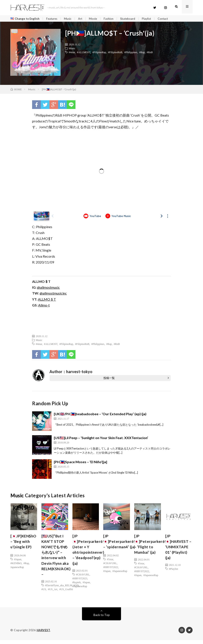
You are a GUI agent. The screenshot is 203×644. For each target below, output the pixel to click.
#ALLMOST (84, 53)
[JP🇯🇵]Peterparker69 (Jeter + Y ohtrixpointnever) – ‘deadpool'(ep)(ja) (89, 552)
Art (83, 19)
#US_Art (53, 593)
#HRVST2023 (80, 581)
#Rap (142, 53)
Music (70, 19)
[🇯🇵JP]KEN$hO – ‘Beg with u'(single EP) (23, 546)
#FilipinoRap (99, 53)
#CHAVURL (83, 578)
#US (44, 593)
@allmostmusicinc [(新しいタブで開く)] (53, 294)
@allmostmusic (48, 288)
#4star (72, 53)
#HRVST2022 (111, 574)
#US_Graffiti (66, 593)
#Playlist (174, 578)
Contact (169, 19)
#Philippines (131, 53)
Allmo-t (44, 306)
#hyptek (77, 585)
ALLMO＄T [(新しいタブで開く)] (47, 300)
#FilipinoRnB (115, 53)
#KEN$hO (16, 570)
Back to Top (102, 619)
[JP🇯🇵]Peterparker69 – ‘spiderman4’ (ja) (120, 546)
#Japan (18, 566)
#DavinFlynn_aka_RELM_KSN (62, 589)
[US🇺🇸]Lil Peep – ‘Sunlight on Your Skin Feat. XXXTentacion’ (101, 439)
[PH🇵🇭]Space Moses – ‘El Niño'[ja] (80, 463)
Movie (96, 19)
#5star (110, 566)
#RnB (150, 53)
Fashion (112, 19)
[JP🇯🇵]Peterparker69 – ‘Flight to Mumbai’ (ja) (151, 546)
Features (53, 19)
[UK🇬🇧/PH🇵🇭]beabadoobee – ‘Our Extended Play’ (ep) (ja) (100, 415)
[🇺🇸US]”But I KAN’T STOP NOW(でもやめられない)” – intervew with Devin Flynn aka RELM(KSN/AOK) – (57, 558)
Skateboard (132, 19)
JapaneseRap (17, 574)
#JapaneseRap (80, 589)
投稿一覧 (109, 379)
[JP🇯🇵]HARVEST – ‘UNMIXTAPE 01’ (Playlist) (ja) (178, 552)
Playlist (151, 19)
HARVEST (44, 634)
